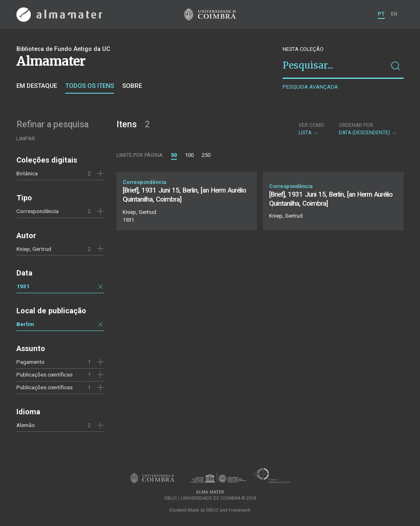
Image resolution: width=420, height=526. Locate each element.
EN (394, 14)
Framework (240, 510)
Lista (312, 129)
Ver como (312, 125)
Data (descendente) (368, 129)
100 (189, 155)
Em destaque (37, 86)
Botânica (27, 173)
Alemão (26, 425)
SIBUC (212, 510)
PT (381, 14)
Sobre (132, 86)
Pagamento (31, 362)
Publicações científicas (45, 387)
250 (206, 155)
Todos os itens (90, 86)
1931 (23, 286)
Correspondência (38, 211)
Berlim (25, 324)
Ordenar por (356, 125)
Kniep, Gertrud (34, 249)
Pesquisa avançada (310, 87)
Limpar (26, 139)
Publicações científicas (45, 374)
